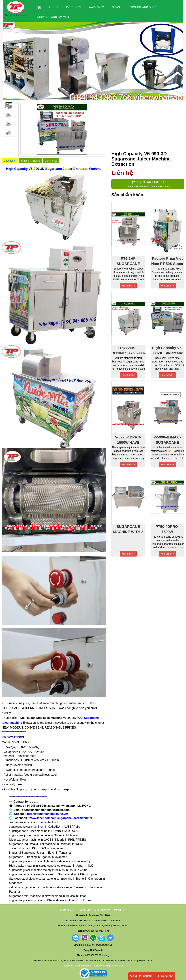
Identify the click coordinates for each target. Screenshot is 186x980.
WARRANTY (67, 910)
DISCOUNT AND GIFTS (142, 7)
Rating (37, 161)
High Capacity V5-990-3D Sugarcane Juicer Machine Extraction (167, 350)
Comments (51, 161)
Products (73, 7)
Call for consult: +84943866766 (152, 976)
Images (25, 161)
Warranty (96, 7)
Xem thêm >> (128, 286)
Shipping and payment (54, 17)
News (116, 7)
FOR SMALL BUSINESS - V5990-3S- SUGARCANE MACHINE (128, 350)
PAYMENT (120, 910)
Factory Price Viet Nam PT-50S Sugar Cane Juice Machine (167, 261)
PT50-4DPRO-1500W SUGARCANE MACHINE (167, 529)
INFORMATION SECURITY (94, 910)
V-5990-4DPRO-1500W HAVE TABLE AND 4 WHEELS (128, 439)
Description (10, 161)
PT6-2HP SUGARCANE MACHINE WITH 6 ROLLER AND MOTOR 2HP (128, 261)
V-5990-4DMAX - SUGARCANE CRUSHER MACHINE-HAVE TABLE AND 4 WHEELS (167, 439)
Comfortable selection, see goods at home (148, 184)
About (53, 7)
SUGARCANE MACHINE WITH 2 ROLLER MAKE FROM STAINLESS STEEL (128, 529)
